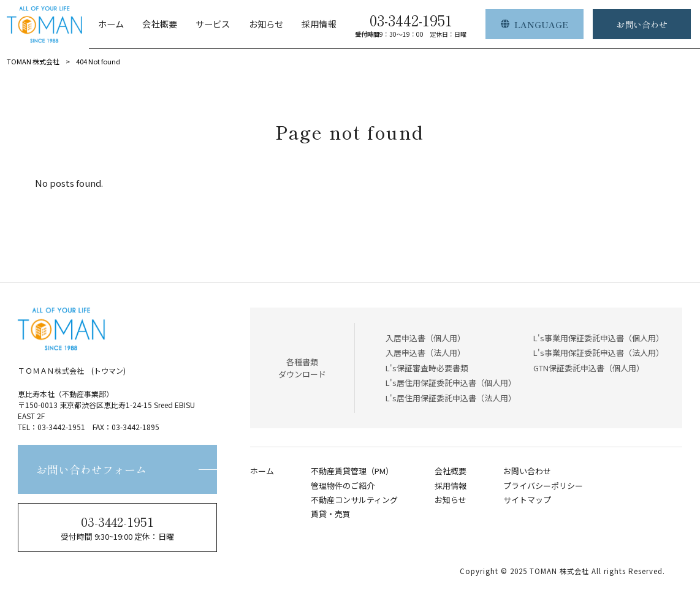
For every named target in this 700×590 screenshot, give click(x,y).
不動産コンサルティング (354, 500)
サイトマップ (527, 500)
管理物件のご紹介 (343, 486)
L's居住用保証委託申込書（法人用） (451, 398)
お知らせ (451, 500)
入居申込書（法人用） (425, 353)
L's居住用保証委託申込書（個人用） (451, 383)
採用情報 (451, 486)
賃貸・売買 (331, 514)
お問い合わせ (527, 471)
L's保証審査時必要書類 (427, 368)
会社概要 (451, 471)
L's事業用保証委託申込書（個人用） (599, 338)
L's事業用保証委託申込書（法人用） (599, 353)
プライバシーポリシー (543, 486)
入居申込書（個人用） (425, 338)
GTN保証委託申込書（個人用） (589, 368)
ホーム (262, 471)
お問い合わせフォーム (91, 469)
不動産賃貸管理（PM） (352, 471)
